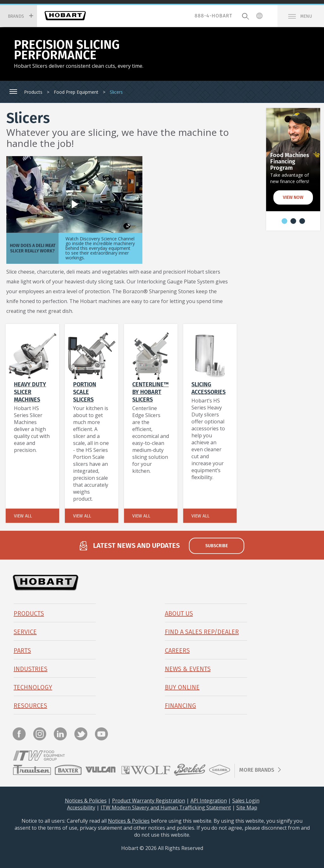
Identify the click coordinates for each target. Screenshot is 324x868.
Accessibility (81, 808)
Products (33, 92)
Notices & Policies (86, 801)
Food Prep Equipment (76, 92)
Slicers (116, 92)
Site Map (247, 808)
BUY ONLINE (182, 687)
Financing (181, 706)
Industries (31, 669)
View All (23, 516)
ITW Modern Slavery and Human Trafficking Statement (166, 808)
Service (25, 632)
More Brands (257, 770)
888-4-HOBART (213, 16)
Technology (33, 687)
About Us (179, 613)
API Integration (209, 801)
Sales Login (246, 801)
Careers (177, 650)
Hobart (65, 16)
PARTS (22, 650)
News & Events (188, 669)
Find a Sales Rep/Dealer (202, 632)
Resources (30, 706)
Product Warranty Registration (149, 801)
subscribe (217, 546)
